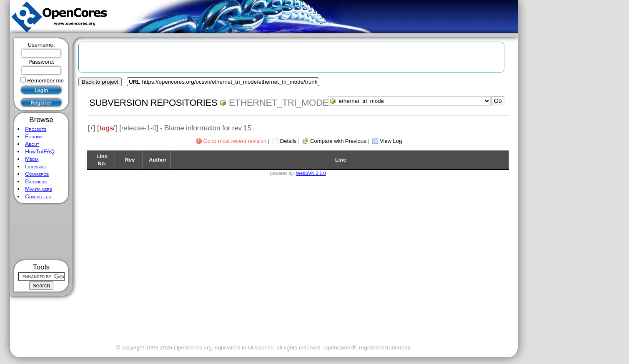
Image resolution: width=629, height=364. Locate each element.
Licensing (36, 166)
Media (32, 159)
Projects (36, 129)
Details (288, 141)
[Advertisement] (41, 232)
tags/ (107, 128)
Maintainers (38, 189)
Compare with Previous (338, 141)
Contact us (38, 196)
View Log (391, 141)
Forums (34, 136)
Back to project (100, 82)
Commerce (37, 174)
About (32, 144)
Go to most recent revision (235, 141)
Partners (36, 181)
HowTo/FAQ (40, 151)
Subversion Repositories (153, 103)
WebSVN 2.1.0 (311, 173)
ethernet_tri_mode (279, 103)
